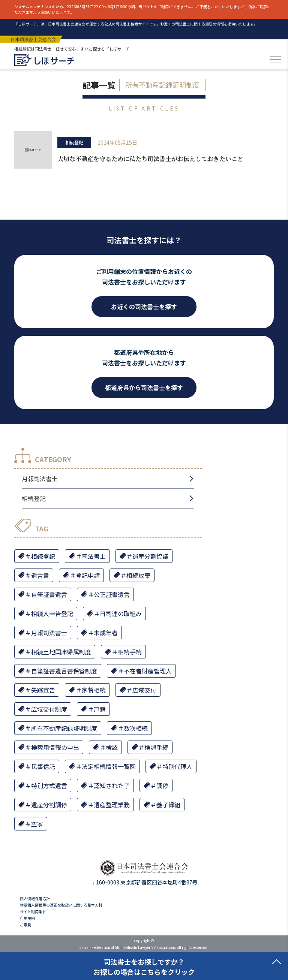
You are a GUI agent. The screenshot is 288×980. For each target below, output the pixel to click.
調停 (162, 785)
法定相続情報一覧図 (109, 766)
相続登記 (74, 142)
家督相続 (94, 690)
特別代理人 (177, 766)
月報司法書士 (40, 479)
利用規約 (27, 918)
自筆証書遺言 (49, 594)
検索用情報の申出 (55, 747)
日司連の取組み (121, 613)
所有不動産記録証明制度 (64, 728)
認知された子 (112, 785)
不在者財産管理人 (148, 671)
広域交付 (144, 690)
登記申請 (88, 575)
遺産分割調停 (49, 805)
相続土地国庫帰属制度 (61, 652)
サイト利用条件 (33, 912)
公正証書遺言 (112, 594)
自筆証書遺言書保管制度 (64, 671)
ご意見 (25, 925)
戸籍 (100, 709)
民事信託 (43, 766)
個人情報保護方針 (35, 898)
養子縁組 (168, 805)
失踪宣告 (43, 690)
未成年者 (106, 633)
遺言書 (40, 575)
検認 (112, 747)
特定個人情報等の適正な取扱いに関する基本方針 (61, 905)
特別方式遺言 (49, 785)
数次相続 (136, 728)
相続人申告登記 (52, 613)
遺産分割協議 (150, 556)
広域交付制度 (49, 709)
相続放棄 (138, 575)
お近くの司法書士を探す (144, 307)
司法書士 (94, 556)
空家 (37, 824)
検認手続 (156, 747)
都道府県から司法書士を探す (144, 388)
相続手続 (130, 652)
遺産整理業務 (112, 805)
